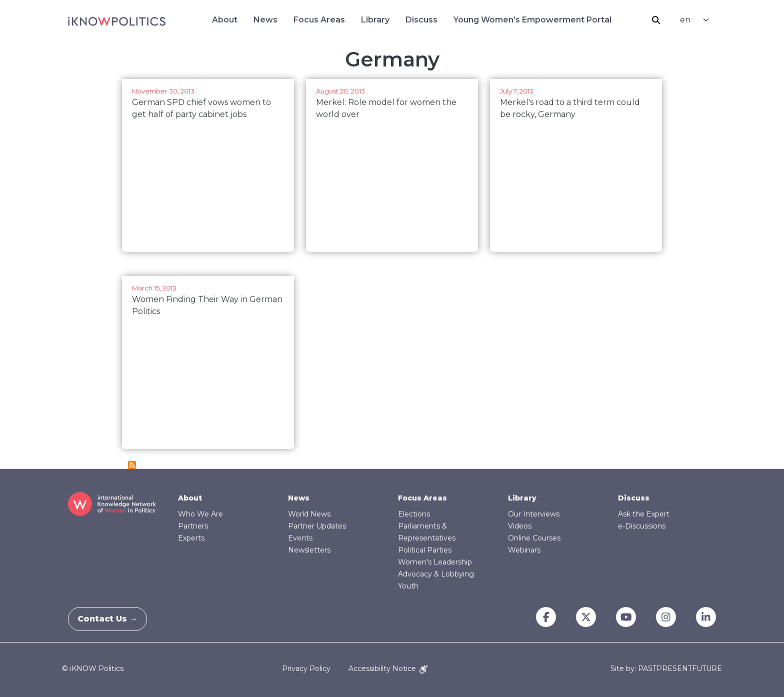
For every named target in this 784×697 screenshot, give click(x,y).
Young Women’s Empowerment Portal (532, 20)
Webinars (524, 550)
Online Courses (534, 538)
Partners (193, 526)
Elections (414, 514)
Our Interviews (534, 514)
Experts (191, 538)
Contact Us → (113, 619)
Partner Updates (317, 526)
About (225, 20)
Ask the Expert (644, 514)
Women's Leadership (435, 562)
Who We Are (200, 514)
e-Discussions (642, 526)
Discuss (421, 20)
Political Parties (425, 550)
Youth (408, 586)
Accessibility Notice (388, 668)
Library (375, 20)
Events (300, 538)
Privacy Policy (306, 668)
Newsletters (309, 550)
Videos (520, 526)
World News (309, 514)
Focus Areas (319, 20)
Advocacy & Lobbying (436, 574)
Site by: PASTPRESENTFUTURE (666, 669)
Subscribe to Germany (132, 465)
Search (656, 20)
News (265, 20)
